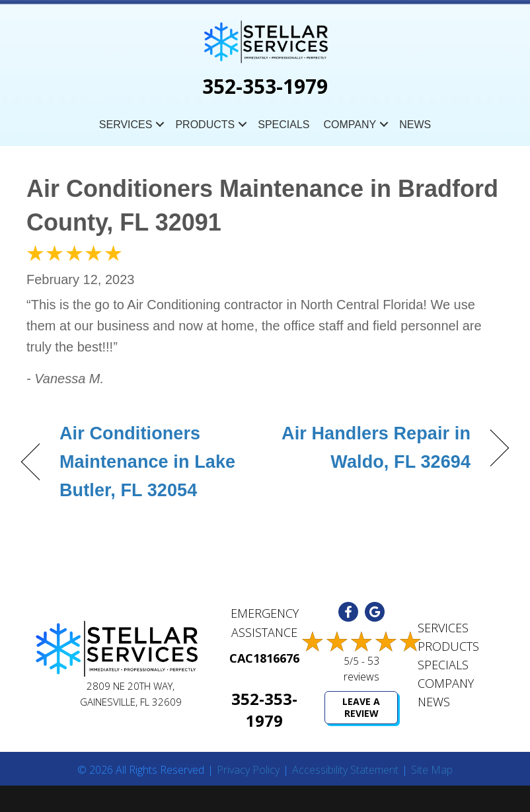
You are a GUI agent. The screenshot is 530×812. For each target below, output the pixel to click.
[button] (160, 125)
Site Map (432, 770)
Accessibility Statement (345, 770)
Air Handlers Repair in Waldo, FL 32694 (375, 448)
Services (126, 125)
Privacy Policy (248, 770)
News (415, 125)
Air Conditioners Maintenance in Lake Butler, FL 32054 (147, 462)
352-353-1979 (265, 86)
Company (350, 125)
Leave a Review (361, 707)
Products (205, 125)
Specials (284, 125)
